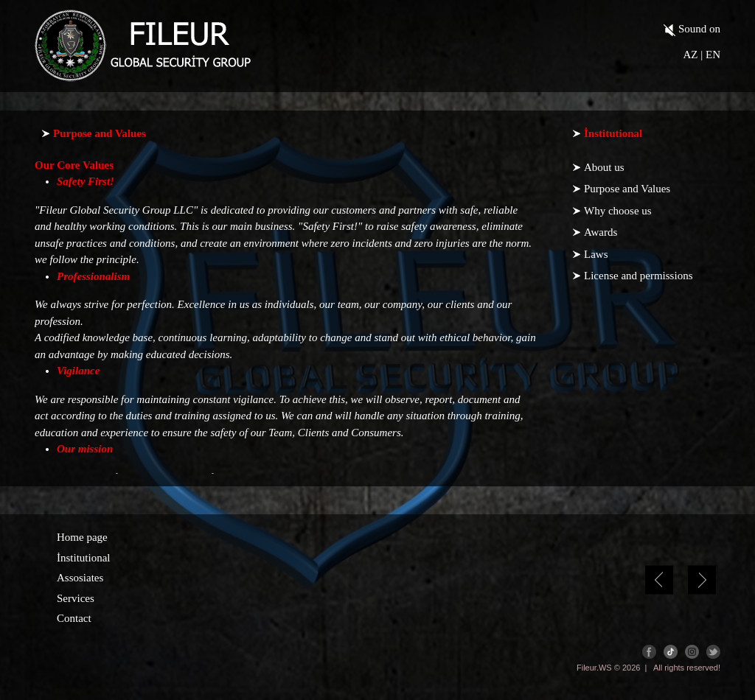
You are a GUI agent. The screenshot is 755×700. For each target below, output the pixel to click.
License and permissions (638, 276)
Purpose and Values (627, 189)
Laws (596, 254)
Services (76, 598)
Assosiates (80, 578)
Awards (601, 232)
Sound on (692, 29)
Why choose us (618, 211)
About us (604, 167)
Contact (74, 618)
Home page (82, 537)
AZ (690, 55)
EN (713, 55)
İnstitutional (84, 558)
